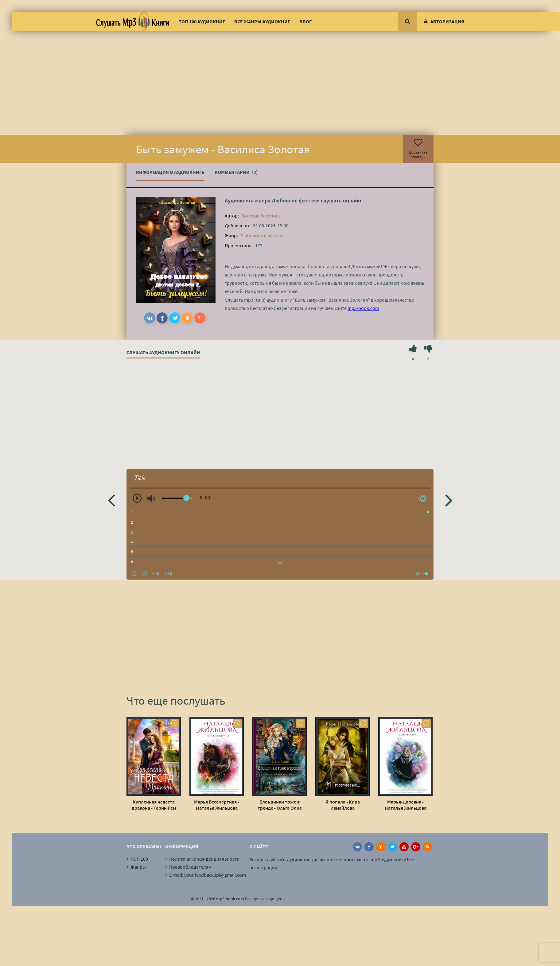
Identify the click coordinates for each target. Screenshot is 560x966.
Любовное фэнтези (296, 200)
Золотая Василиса (261, 216)
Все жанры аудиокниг (262, 22)
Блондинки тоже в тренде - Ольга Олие (280, 805)
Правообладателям (190, 867)
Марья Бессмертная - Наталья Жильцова (217, 805)
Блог (305, 22)
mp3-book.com (363, 308)
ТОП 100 (139, 859)
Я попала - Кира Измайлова (343, 805)
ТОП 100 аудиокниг (202, 22)
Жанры (138, 867)
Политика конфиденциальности (204, 859)
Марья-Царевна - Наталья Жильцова (406, 805)
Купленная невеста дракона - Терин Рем (154, 805)
